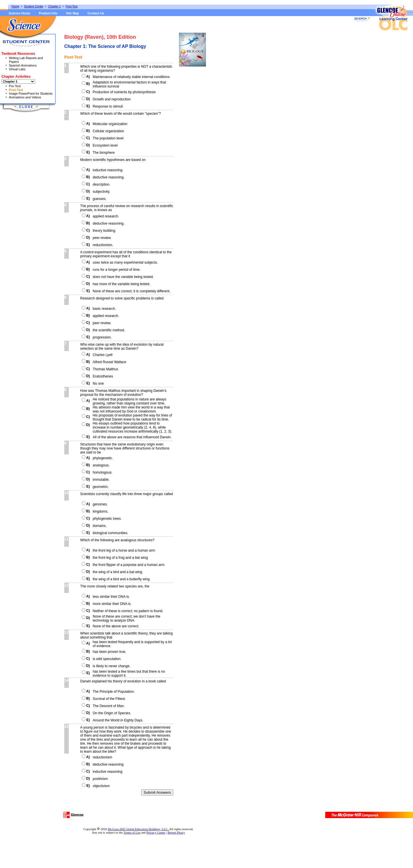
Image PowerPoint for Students (31, 94)
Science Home (19, 13)
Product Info (48, 13)
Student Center (34, 6)
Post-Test (16, 90)
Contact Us (96, 13)
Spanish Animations (23, 65)
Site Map (72, 13)
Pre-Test (15, 86)
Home (15, 6)
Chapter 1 (54, 6)
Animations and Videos (25, 97)
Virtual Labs (17, 69)
